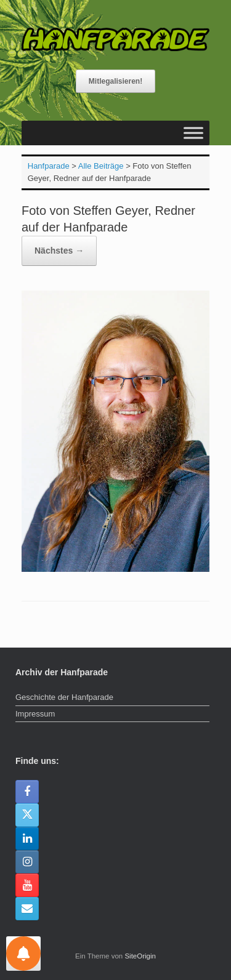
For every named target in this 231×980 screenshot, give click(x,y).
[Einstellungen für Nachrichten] (23, 954)
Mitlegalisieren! (115, 81)
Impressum (35, 714)
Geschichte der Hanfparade (64, 697)
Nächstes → (59, 251)
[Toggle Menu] (193, 133)
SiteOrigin (140, 956)
